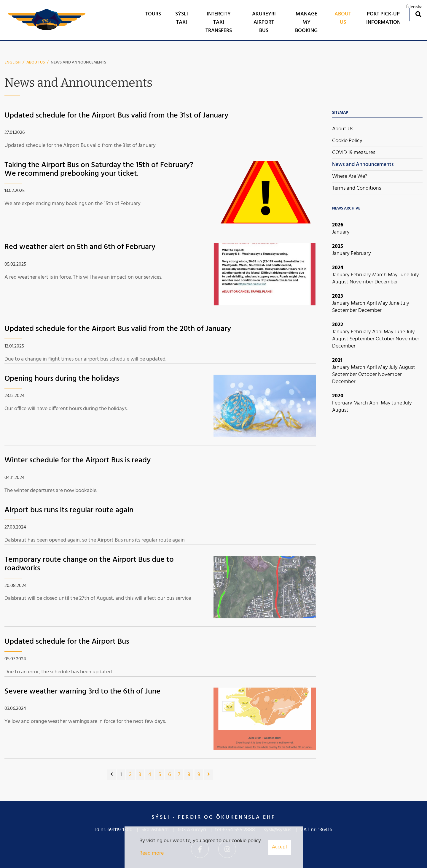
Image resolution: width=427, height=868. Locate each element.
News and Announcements (78, 62)
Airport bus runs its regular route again (69, 510)
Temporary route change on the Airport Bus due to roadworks (89, 564)
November (362, 282)
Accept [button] (280, 847)
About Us (36, 62)
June (405, 275)
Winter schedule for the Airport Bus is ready (78, 460)
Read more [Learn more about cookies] (152, 853)
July (415, 275)
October (386, 339)
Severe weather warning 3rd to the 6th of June (82, 692)
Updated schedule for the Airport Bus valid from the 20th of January (118, 329)
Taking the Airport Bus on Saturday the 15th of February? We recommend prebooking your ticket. (99, 169)
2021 (337, 360)
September (345, 311)
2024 (338, 268)
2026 (338, 225)
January (341, 232)
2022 (338, 325)
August (341, 282)
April (372, 303)
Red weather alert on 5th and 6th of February (80, 247)
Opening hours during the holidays (62, 379)
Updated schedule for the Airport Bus (67, 642)
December (386, 282)
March (380, 275)
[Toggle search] (418, 14)
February (361, 254)
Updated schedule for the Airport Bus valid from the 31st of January (116, 116)
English (12, 62)
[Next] (209, 775)
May (393, 275)
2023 (338, 296)
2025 (338, 246)
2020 (338, 396)
